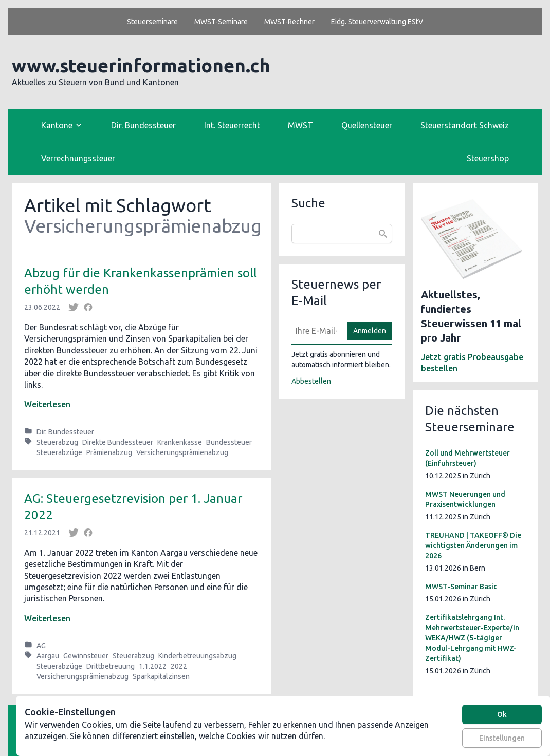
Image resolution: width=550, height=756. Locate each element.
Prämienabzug (109, 452)
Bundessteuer (229, 442)
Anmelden (370, 331)
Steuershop (488, 158)
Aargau (48, 656)
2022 (179, 666)
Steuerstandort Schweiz (465, 125)
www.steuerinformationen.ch (141, 65)
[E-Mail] (316, 331)
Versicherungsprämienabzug (182, 452)
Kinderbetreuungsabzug (197, 656)
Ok (502, 714)
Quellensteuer (367, 125)
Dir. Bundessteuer (143, 125)
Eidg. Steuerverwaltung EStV (377, 22)
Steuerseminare (152, 22)
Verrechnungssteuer (78, 158)
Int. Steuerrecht (232, 125)
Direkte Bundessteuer (118, 442)
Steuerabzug (57, 442)
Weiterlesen (47, 404)
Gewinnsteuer (86, 656)
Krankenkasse (180, 442)
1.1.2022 (153, 666)
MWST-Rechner (289, 22)
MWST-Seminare (221, 22)
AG (41, 646)
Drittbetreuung (111, 666)
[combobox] (342, 234)
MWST (300, 125)
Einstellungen (502, 738)
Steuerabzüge (59, 452)
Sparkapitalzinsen (161, 676)
